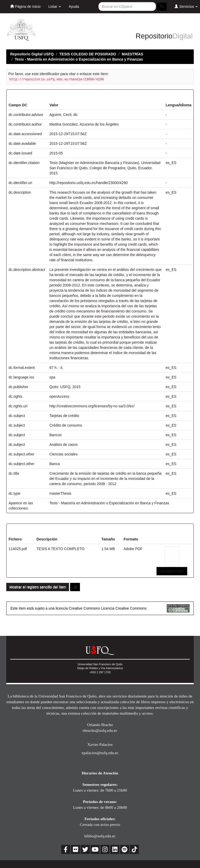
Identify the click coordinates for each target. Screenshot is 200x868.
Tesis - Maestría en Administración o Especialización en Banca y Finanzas (79, 59)
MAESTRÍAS (132, 54)
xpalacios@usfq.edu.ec (100, 753)
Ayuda (74, 6)
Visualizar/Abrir (172, 571)
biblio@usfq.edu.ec (100, 836)
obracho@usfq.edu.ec (100, 730)
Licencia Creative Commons (124, 608)
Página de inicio (25, 6)
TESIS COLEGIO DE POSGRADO (88, 54)
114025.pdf (18, 549)
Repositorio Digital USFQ (32, 54)
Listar (55, 6)
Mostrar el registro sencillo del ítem (38, 587)
